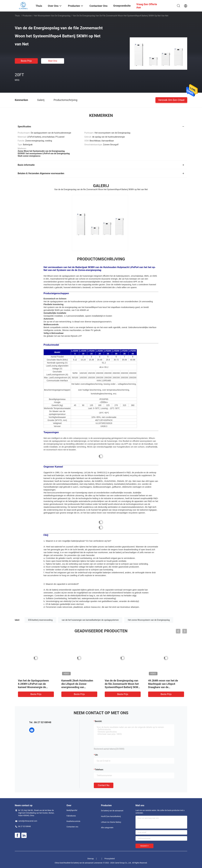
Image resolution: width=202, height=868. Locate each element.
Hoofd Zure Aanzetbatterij (111, 816)
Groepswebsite (122, 6)
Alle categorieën (107, 828)
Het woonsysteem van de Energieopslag (52, 16)
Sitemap (91, 859)
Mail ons (53, 61)
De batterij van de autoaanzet (112, 811)
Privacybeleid (110, 859)
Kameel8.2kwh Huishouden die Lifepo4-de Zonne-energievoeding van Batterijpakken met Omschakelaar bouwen (77, 687)
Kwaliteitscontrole (73, 821)
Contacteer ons (72, 827)
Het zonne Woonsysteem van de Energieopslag (149, 620)
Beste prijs (26, 61)
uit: (97, 755)
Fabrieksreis (71, 816)
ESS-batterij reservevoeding (40, 620)
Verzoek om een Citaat (171, 100)
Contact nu (104, 785)
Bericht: (98, 721)
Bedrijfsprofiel (72, 810)
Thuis (17, 16)
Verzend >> (144, 846)
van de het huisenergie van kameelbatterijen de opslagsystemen (90, 620)
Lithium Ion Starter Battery (111, 822)
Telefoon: (99, 770)
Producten (27, 16)
